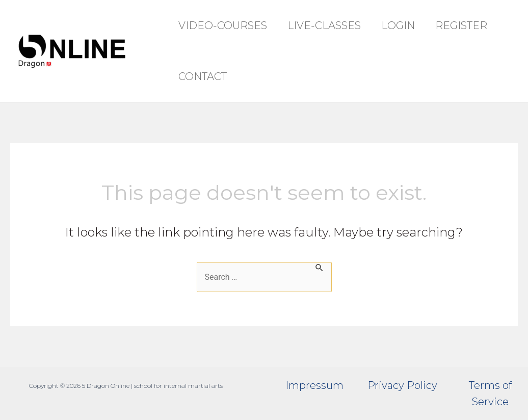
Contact (203, 76)
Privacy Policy (402, 385)
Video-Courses (223, 25)
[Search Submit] (320, 267)
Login (398, 25)
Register (461, 25)
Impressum (314, 385)
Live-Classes (324, 25)
